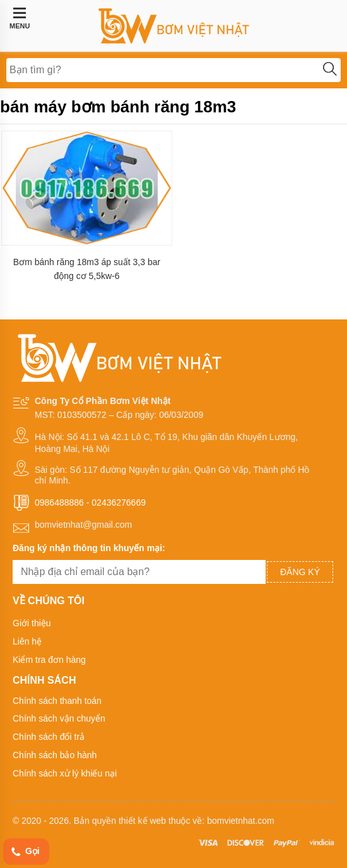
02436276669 (119, 502)
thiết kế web (142, 821)
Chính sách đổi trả (49, 737)
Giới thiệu (32, 623)
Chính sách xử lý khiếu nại (65, 773)
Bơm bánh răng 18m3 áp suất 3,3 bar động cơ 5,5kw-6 (87, 269)
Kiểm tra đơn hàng (49, 660)
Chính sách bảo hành (55, 755)
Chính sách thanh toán (57, 701)
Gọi (25, 852)
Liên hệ (27, 641)
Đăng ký (300, 572)
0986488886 (59, 502)
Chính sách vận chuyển (59, 718)
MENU (20, 18)
